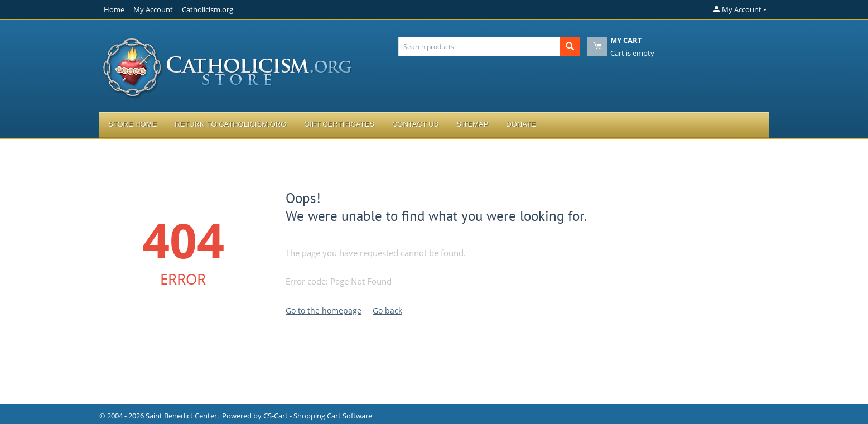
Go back (387, 310)
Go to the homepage (324, 310)
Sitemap (472, 124)
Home (114, 9)
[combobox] (479, 47)
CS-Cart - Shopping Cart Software (318, 416)
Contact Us (415, 124)
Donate (521, 124)
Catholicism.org (208, 9)
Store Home (132, 124)
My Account (153, 9)
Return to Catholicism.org (230, 124)
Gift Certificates (339, 124)
